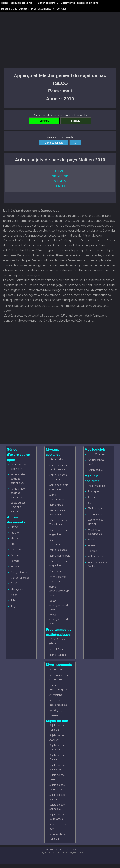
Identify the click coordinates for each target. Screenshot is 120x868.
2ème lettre (56, 571)
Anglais (92, 545)
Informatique (95, 514)
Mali (13, 544)
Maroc (14, 527)
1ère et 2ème (57, 649)
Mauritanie (16, 538)
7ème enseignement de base (59, 619)
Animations (56, 695)
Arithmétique (95, 470)
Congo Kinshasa (20, 578)
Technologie (95, 508)
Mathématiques (97, 486)
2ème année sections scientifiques (18, 479)
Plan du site (71, 849)
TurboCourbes (96, 454)
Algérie (15, 533)
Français (93, 551)
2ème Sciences (58, 550)
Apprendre (56, 669)
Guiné (14, 584)
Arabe (92, 540)
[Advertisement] (60, 40)
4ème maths (56, 459)
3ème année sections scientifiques (18, 493)
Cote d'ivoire (18, 550)
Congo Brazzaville (21, 572)
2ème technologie (60, 556)
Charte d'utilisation (52, 849)
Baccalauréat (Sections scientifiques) (18, 507)
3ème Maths (56, 505)
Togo (14, 606)
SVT (91, 503)
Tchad (14, 601)
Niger (14, 595)
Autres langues (97, 557)
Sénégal (15, 561)
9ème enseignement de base (59, 591)
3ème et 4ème (58, 655)
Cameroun (17, 555)
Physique (93, 491)
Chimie (92, 497)
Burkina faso (17, 567)
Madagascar (18, 589)
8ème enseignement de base (59, 605)
